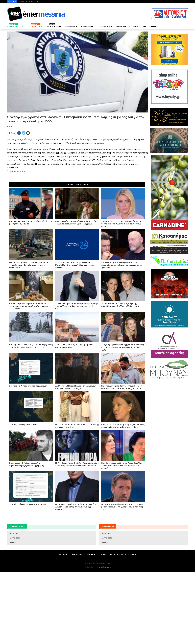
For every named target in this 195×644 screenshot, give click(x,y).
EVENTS (13, 543)
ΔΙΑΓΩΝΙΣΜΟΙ (150, 27)
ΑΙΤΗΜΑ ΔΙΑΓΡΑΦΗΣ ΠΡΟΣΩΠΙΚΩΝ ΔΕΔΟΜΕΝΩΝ (119, 555)
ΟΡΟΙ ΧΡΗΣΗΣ (91, 555)
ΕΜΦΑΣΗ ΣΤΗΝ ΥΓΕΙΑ (127, 27)
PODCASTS (55, 26)
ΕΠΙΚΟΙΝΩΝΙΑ (34, 2)
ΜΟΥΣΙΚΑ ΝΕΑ (104, 27)
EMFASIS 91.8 (15, 26)
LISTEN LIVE (14, 533)
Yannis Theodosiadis (105, 567)
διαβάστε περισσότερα (18, 171)
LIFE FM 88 (35, 26)
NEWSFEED (87, 27)
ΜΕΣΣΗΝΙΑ (71, 27)
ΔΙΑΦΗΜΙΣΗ (23, 2)
